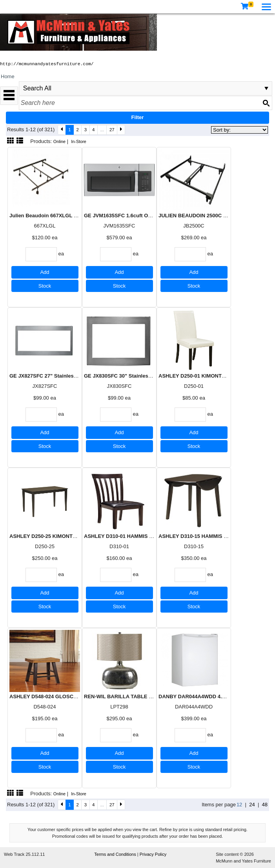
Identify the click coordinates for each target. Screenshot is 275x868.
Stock (45, 286)
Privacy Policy (153, 854)
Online (59, 141)
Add (45, 272)
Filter (138, 117)
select (266, 88)
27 (112, 130)
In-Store (79, 141)
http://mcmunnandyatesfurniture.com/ (47, 64)
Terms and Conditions (116, 854)
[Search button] (266, 103)
